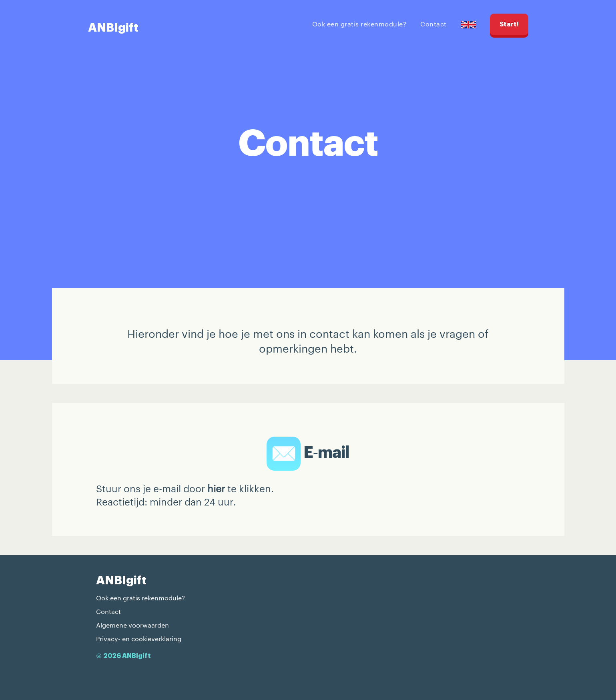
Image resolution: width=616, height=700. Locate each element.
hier (216, 488)
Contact (433, 24)
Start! (509, 24)
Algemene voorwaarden (132, 625)
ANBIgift (113, 28)
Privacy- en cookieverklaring (139, 639)
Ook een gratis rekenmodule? (359, 24)
